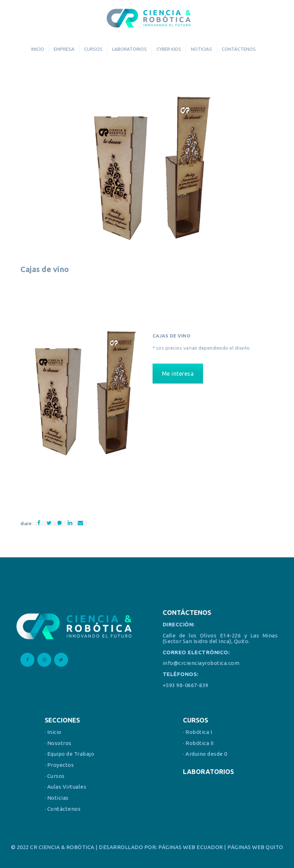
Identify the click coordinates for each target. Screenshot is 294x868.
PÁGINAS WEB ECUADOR (191, 847)
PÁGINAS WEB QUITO (255, 847)
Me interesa (178, 374)
